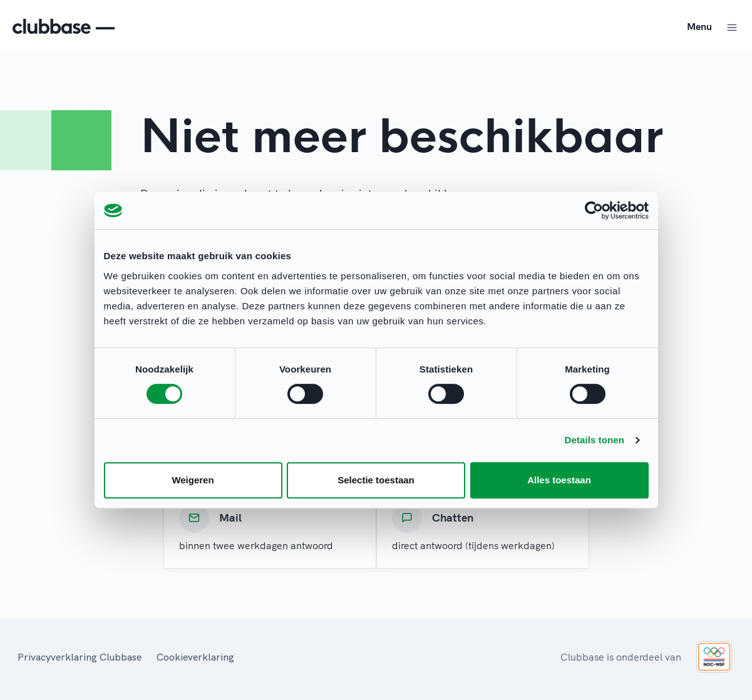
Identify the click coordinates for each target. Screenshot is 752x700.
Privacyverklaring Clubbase (80, 657)
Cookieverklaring (195, 657)
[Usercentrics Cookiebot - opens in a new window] (594, 210)
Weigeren (193, 480)
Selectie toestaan (376, 480)
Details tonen (595, 440)
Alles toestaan (559, 480)
